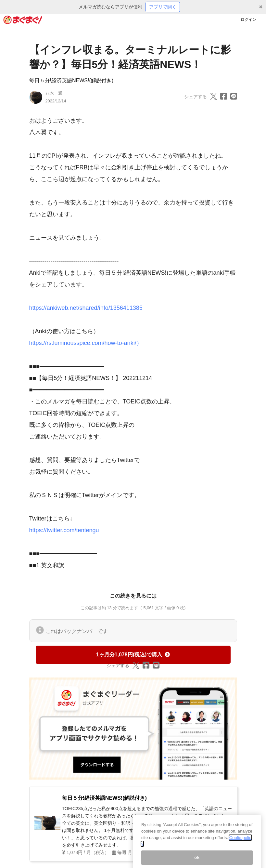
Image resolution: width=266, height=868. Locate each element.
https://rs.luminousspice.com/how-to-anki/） (86, 343)
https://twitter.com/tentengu (64, 530)
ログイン (248, 20)
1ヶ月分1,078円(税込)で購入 (133, 655)
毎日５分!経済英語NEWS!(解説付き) (71, 80)
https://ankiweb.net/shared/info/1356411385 (86, 308)
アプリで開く (163, 7)
